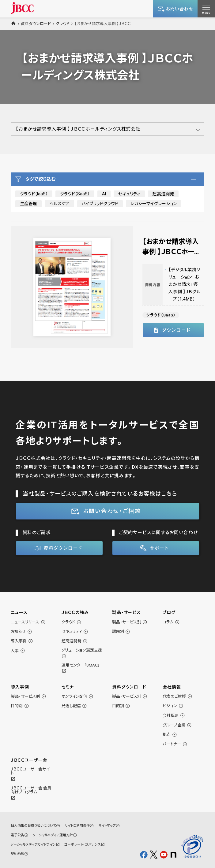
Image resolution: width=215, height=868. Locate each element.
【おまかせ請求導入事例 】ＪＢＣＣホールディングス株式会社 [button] (78, 129)
